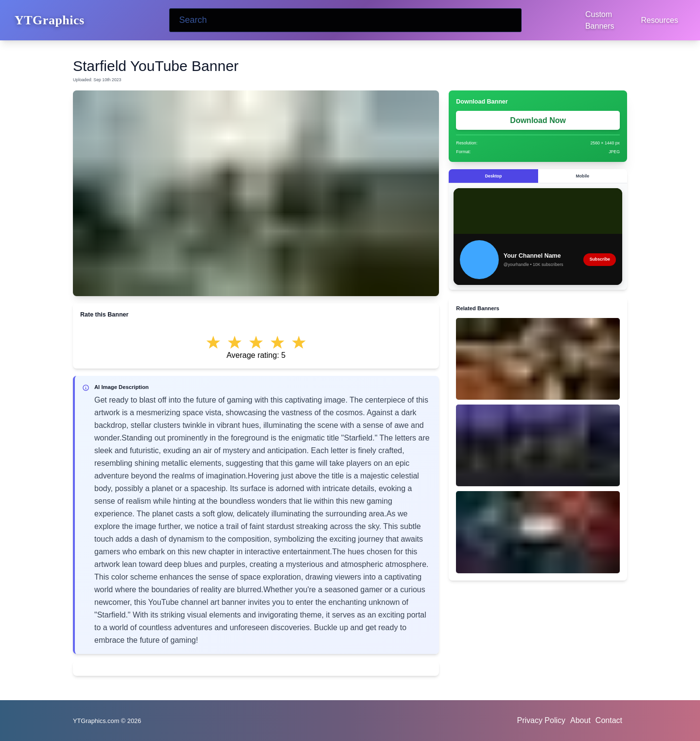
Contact (609, 720)
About (580, 720)
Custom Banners (600, 20)
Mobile (582, 176)
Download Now (538, 120)
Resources (660, 20)
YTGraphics (50, 20)
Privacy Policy (541, 720)
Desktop (494, 176)
